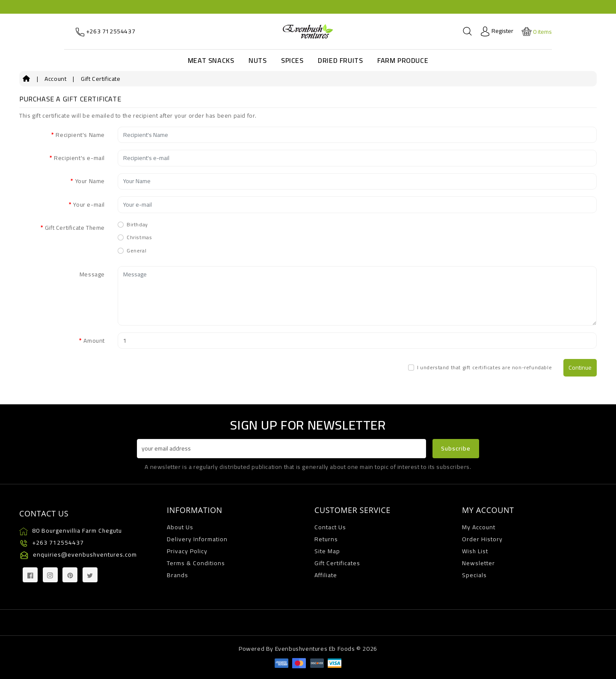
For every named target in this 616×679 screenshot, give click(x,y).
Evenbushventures (301, 649)
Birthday (137, 225)
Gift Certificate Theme (75, 228)
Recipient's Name (80, 135)
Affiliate (326, 575)
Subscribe (456, 448)
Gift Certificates (337, 563)
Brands (178, 575)
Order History (482, 539)
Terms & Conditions (196, 563)
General (136, 251)
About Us (180, 527)
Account (55, 79)
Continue (580, 368)
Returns (326, 539)
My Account (479, 527)
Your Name (90, 181)
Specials (474, 575)
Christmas (139, 237)
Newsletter (478, 563)
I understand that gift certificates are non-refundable (484, 368)
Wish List (475, 551)
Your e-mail (89, 205)
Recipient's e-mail (79, 158)
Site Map (327, 551)
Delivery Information (197, 539)
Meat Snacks (211, 60)
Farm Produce (403, 60)
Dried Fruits (340, 60)
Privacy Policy (187, 551)
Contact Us (330, 527)
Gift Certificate (101, 79)
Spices (292, 60)
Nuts (258, 60)
